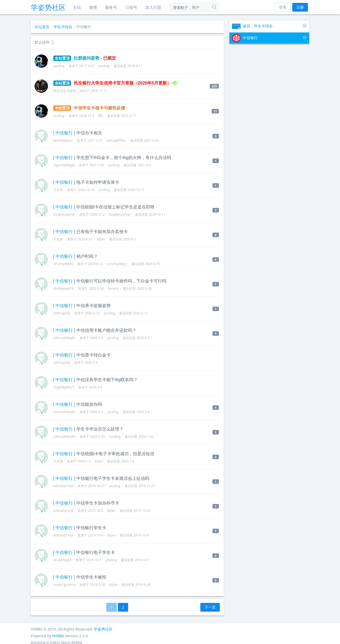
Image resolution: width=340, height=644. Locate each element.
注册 (300, 7)
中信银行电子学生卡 (96, 552)
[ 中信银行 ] (64, 133)
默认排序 (45, 42)
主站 (77, 7)
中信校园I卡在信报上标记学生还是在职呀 (115, 207)
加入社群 (153, 7)
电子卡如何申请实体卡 (98, 182)
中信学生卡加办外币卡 (98, 503)
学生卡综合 (63, 27)
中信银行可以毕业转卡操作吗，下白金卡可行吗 (121, 281)
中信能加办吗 (89, 404)
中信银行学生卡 (91, 528)
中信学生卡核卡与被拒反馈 (89, 108)
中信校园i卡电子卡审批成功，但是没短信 (115, 454)
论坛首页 (42, 27)
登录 (283, 7)
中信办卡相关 (89, 133)
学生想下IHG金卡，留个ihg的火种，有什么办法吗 (124, 158)
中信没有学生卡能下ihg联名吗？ (107, 380)
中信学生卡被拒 (91, 577)
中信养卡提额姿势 (94, 306)
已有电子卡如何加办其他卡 (102, 232)
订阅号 (131, 7)
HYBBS (58, 636)
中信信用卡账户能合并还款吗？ (106, 330)
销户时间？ (87, 256)
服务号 (111, 7)
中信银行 (269, 38)
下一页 (210, 607)
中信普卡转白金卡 (94, 355)
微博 (93, 7)
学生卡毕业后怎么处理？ (100, 429)
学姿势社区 (48, 7)
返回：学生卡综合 (269, 26)
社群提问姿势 (85, 58)
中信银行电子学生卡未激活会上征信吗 (113, 478)
